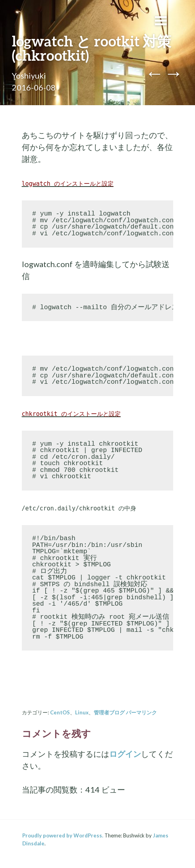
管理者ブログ (109, 712)
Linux (82, 712)
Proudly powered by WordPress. (63, 835)
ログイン (125, 754)
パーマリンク (141, 712)
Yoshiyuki (29, 75)
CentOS (60, 712)
